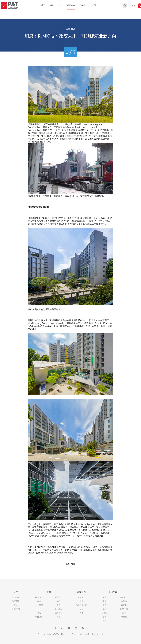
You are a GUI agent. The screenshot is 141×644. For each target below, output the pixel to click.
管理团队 (16, 601)
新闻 (82, 601)
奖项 (82, 613)
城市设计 (59, 597)
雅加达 (124, 605)
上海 (105, 601)
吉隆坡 (124, 601)
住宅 (39, 601)
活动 (82, 609)
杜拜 (105, 621)
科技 (59, 617)
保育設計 (59, 613)
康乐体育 (59, 609)
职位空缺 (16, 609)
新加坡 (105, 613)
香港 (105, 597)
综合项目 (39, 617)
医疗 (59, 605)
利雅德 (124, 617)
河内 (124, 613)
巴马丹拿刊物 (82, 605)
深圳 (105, 609)
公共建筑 (39, 605)
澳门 (105, 605)
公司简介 (16, 597)
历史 (16, 605)
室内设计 (59, 601)
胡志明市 (124, 609)
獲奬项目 (39, 597)
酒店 (39, 613)
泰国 (105, 617)
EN (133, 6)
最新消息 (82, 597)
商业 (39, 609)
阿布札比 (124, 597)
